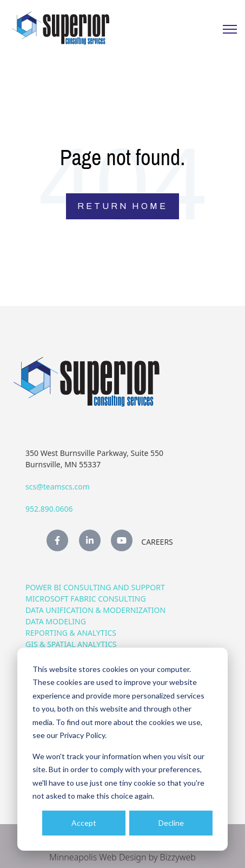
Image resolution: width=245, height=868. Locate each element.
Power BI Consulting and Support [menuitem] (95, 587)
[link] (61, 27)
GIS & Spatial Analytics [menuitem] (71, 644)
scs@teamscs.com (58, 487)
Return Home (122, 206)
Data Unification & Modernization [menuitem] (95, 610)
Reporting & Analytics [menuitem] (71, 633)
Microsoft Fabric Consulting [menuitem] (86, 599)
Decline (171, 823)
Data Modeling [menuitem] (56, 621)
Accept (84, 823)
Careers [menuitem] (157, 542)
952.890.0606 (49, 509)
